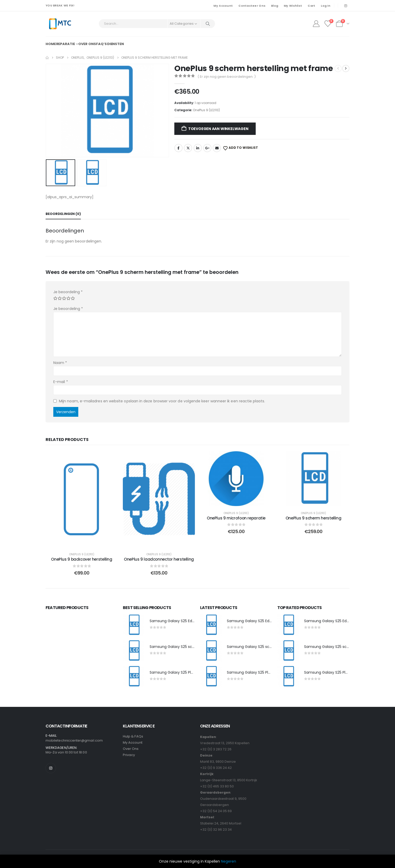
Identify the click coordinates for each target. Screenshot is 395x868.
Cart (311, 6)
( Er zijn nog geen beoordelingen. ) (227, 77)
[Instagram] (346, 6)
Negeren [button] (229, 861)
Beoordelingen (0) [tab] (63, 214)
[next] (346, 68)
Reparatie (66, 44)
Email (217, 148)
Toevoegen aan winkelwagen (218, 129)
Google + (207, 148)
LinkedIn (198, 148)
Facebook (178, 148)
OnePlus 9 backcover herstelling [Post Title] (81, 559)
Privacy (129, 755)
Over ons (87, 44)
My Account (223, 6)
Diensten (115, 44)
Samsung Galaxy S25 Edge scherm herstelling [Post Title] (190, 621)
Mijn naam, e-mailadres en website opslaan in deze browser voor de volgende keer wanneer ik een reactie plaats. (162, 401)
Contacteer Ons (252, 6)
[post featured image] (134, 625)
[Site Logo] (60, 24)
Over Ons (131, 749)
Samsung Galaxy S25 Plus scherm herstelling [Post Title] (190, 672)
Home (51, 44)
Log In (326, 6)
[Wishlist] (328, 24)
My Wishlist (293, 6)
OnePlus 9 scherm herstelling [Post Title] (314, 518)
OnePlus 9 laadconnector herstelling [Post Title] (159, 559)
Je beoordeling (68, 292)
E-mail (61, 382)
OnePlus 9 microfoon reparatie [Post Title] (236, 518)
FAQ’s (101, 44)
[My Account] (316, 24)
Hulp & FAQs (133, 736)
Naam (60, 363)
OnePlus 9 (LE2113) (206, 110)
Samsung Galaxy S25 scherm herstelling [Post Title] (186, 647)
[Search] (208, 24)
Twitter (188, 148)
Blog (275, 6)
